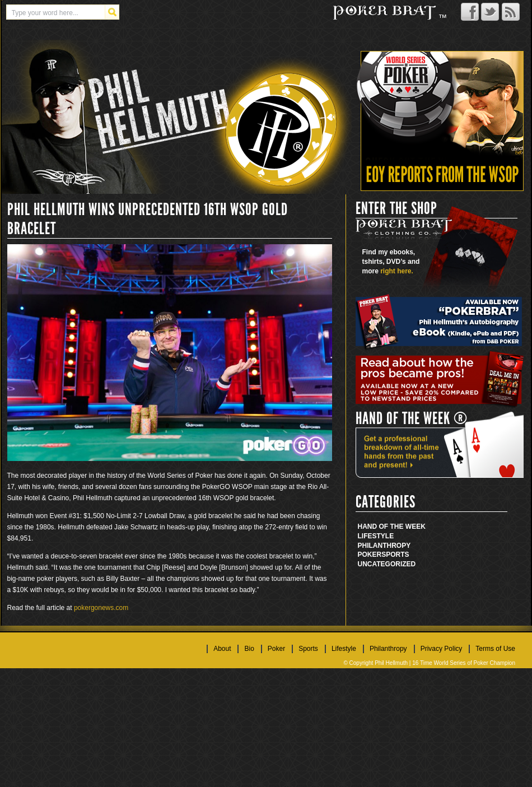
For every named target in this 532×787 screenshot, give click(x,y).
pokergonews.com (101, 608)
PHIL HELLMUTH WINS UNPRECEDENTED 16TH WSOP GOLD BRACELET (148, 219)
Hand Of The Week (392, 527)
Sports (395, 555)
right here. (397, 271)
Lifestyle (376, 536)
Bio (249, 649)
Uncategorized (387, 564)
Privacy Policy (442, 649)
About (222, 649)
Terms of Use (495, 649)
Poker (370, 555)
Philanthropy (384, 546)
